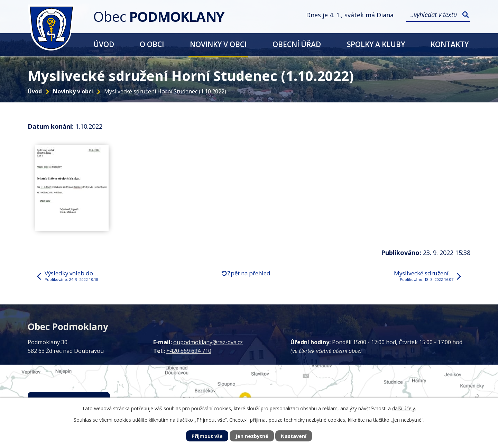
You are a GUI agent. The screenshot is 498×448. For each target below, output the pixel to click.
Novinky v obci (218, 44)
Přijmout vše (207, 436)
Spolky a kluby (376, 44)
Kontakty (450, 44)
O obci (152, 44)
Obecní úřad (297, 44)
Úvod (104, 44)
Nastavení (294, 436)
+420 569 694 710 (189, 351)
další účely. (404, 408)
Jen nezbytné (252, 436)
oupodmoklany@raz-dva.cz (208, 342)
